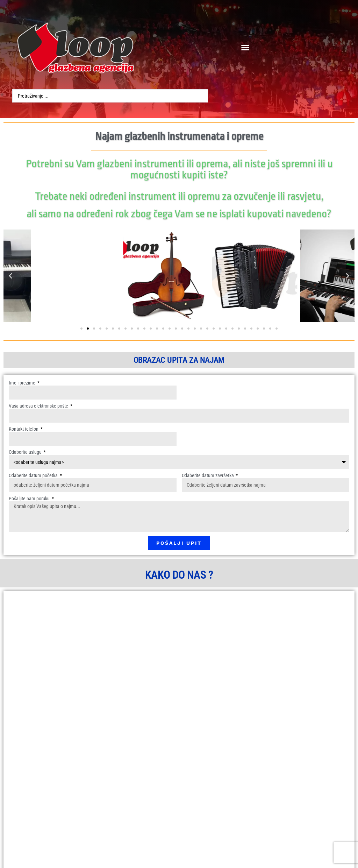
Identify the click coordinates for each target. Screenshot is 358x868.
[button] (245, 47)
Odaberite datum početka (34, 475)
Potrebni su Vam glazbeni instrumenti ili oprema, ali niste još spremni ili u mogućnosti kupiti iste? (179, 169)
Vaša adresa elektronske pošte (39, 406)
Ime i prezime (23, 383)
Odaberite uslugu (26, 452)
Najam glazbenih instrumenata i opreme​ (179, 136)
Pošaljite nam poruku (30, 499)
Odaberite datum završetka (208, 475)
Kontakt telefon (24, 429)
